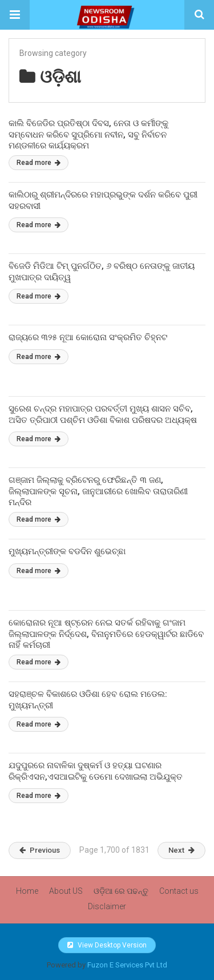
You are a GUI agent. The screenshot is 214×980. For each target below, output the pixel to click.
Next (181, 850)
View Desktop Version (107, 945)
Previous (40, 850)
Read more (39, 163)
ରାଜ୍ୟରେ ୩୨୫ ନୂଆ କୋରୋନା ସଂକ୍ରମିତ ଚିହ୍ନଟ (88, 337)
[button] (15, 15)
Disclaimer (107, 906)
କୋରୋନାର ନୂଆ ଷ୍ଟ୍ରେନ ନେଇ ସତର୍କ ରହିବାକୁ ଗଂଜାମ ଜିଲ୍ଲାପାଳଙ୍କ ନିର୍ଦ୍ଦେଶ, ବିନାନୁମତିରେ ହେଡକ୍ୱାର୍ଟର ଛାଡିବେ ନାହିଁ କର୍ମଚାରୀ (106, 634)
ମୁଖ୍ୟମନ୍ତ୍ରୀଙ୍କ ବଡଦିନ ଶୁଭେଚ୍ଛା (67, 551)
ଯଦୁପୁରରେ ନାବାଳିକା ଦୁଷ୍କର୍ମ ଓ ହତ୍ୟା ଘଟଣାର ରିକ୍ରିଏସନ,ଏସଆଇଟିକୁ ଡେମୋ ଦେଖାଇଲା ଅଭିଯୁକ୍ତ (96, 771)
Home (27, 891)
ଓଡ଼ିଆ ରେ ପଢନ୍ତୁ (121, 891)
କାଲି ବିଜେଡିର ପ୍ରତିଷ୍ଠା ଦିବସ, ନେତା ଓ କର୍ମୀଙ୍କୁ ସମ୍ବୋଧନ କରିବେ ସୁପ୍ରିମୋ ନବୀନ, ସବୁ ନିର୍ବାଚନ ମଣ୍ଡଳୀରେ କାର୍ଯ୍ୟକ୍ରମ (88, 134)
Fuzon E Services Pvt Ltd (127, 965)
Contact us (179, 891)
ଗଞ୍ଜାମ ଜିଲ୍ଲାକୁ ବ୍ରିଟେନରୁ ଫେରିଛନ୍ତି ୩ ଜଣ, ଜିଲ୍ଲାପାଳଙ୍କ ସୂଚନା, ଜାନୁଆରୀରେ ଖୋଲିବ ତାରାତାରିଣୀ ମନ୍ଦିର (98, 491)
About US (66, 891)
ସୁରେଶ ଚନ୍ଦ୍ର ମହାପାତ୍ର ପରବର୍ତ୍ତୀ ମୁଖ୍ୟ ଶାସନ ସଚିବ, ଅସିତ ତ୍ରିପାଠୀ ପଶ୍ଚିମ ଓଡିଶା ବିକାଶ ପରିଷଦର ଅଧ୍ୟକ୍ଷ (103, 414)
